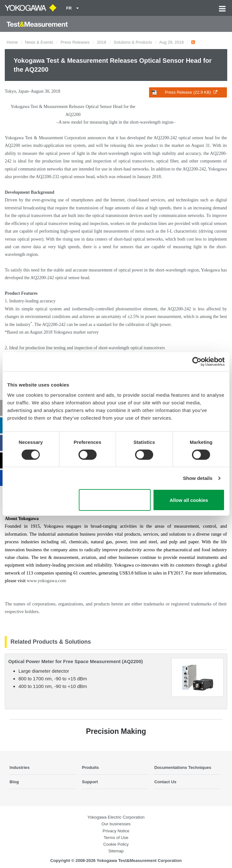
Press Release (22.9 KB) (184, 92)
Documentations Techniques (183, 767)
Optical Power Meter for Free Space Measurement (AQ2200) (75, 661)
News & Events (39, 42)
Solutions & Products (133, 42)
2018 (102, 42)
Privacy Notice (116, 831)
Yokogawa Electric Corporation (116, 817)
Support (90, 782)
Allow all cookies (189, 500)
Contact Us (165, 782)
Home (12, 42)
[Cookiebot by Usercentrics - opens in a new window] (197, 362)
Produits (90, 767)
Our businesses (116, 824)
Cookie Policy (116, 844)
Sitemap (116, 851)
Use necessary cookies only (115, 500)
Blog (14, 782)
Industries (20, 767)
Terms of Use (116, 838)
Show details (198, 478)
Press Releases (75, 42)
